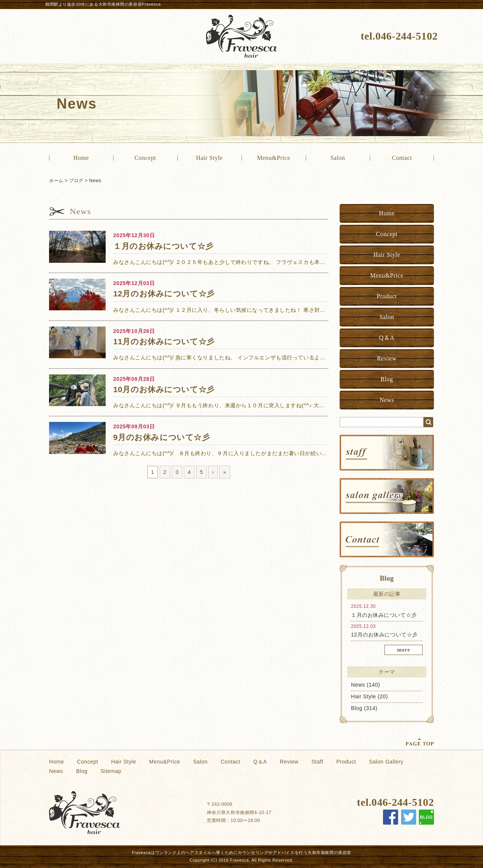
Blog (387, 379)
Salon (338, 158)
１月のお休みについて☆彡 (384, 615)
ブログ (76, 181)
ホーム (56, 181)
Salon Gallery (386, 762)
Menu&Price (274, 158)
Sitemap (111, 771)
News (95, 181)
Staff (317, 762)
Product (387, 296)
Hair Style (210, 158)
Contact (402, 158)
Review (387, 358)
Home (81, 158)
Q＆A (387, 338)
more (404, 650)
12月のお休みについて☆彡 (384, 635)
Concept (145, 158)
